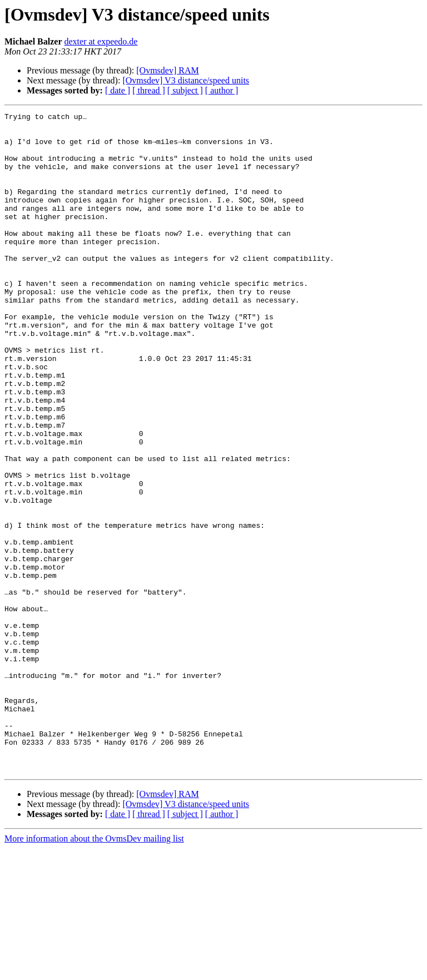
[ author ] (222, 90)
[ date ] (118, 90)
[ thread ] (149, 90)
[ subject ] (185, 90)
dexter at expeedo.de (101, 41)
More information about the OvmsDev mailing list (94, 970)
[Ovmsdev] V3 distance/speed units (186, 80)
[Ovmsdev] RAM (167, 70)
